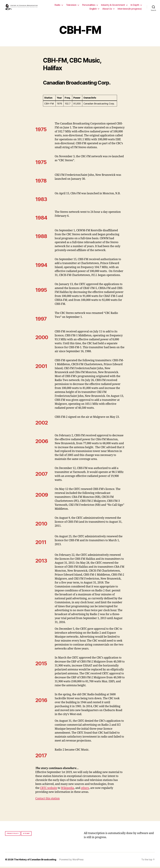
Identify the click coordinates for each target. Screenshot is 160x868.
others (85, 789)
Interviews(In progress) (130, 9)
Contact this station (48, 800)
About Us (107, 9)
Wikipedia (67, 789)
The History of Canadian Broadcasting (35, 861)
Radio (57, 6)
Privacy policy (13, 835)
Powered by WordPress (71, 861)
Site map (26, 835)
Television (71, 6)
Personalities (89, 6)
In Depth (135, 6)
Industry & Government (113, 6)
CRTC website (49, 789)
